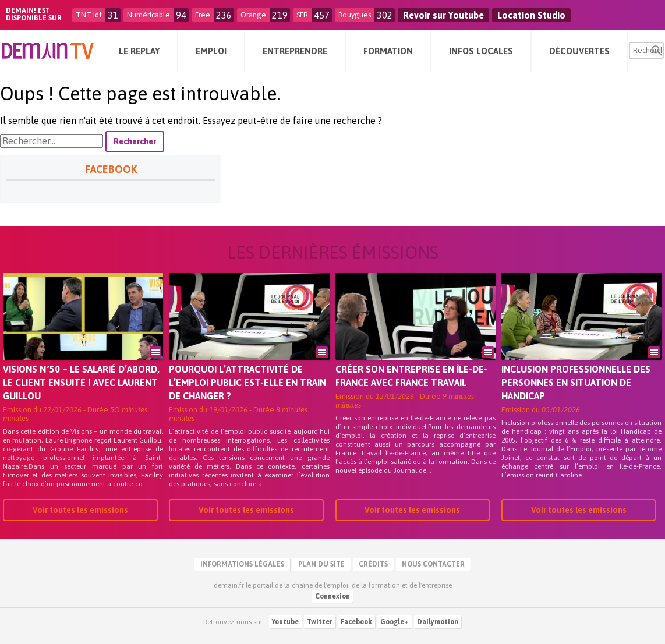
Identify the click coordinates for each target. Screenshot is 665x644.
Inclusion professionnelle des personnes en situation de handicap (576, 383)
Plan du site (321, 564)
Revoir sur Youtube (443, 15)
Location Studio (531, 15)
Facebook (356, 622)
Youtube (285, 622)
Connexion (332, 596)
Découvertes (579, 51)
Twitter (320, 622)
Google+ (395, 622)
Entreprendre (295, 51)
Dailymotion (438, 622)
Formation (388, 51)
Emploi (211, 51)
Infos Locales (481, 51)
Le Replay (139, 51)
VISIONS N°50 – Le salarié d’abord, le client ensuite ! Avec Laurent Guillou (81, 383)
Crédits (373, 564)
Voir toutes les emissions (80, 510)
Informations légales (242, 564)
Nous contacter (433, 564)
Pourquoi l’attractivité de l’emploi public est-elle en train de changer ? (247, 383)
